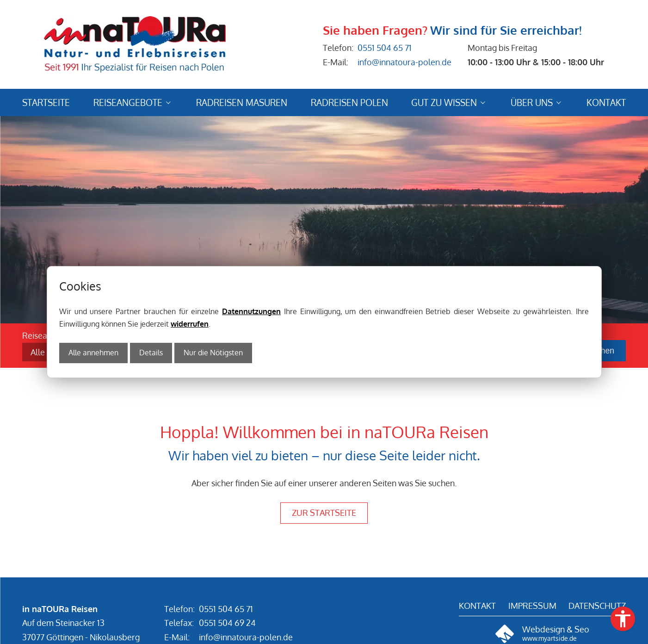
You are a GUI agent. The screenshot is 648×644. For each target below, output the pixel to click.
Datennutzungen (251, 311)
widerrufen (190, 324)
